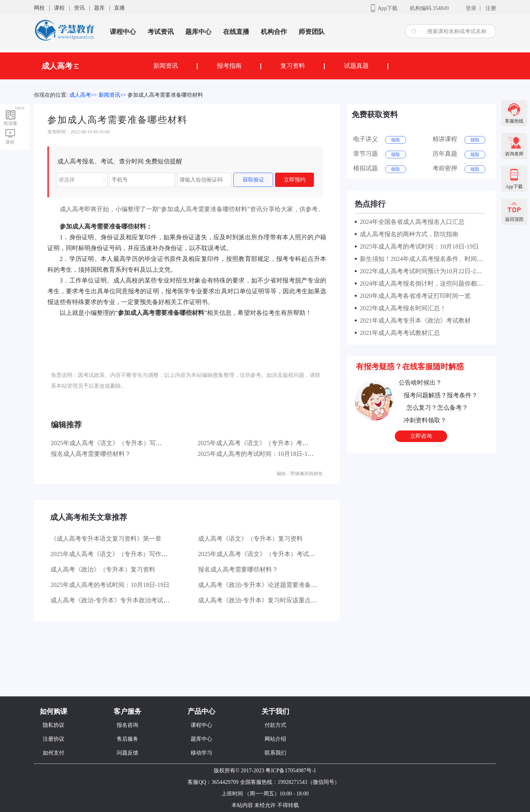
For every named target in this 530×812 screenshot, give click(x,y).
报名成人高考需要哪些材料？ (91, 454)
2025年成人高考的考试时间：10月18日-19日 (257, 454)
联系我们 (275, 753)
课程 (59, 8)
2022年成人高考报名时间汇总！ (401, 308)
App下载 (387, 8)
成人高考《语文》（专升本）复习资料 (250, 539)
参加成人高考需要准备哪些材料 (165, 95)
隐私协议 (54, 725)
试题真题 (356, 66)
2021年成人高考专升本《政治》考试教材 (414, 320)
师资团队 (312, 32)
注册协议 (54, 739)
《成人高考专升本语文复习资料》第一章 (106, 539)
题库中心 (198, 32)
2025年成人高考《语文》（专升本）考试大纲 (259, 443)
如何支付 (54, 753)
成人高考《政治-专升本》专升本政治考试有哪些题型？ (125, 600)
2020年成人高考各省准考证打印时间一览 (414, 296)
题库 (99, 8)
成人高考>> (83, 95)
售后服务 (127, 739)
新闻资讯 (166, 66)
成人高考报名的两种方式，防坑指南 (408, 234)
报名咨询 (127, 725)
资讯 (79, 8)
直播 (119, 8)
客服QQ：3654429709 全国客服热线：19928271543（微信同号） (264, 782)
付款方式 (275, 725)
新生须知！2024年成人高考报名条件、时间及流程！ (429, 259)
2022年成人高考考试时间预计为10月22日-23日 (421, 271)
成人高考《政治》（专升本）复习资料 (103, 569)
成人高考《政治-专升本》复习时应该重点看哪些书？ (270, 600)
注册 (491, 8)
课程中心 (123, 32)
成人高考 (60, 66)
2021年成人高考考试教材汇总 (398, 333)
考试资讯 (161, 32)
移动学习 (201, 753)
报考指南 (229, 66)
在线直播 (236, 32)
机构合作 (274, 32)
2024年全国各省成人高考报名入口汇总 (411, 222)
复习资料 (293, 66)
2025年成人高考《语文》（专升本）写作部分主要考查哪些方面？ (140, 443)
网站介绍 (275, 739)
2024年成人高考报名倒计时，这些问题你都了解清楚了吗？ (438, 283)
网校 (39, 8)
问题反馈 (127, 753)
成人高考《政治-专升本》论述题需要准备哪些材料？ (270, 585)
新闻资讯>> (112, 95)
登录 (471, 8)
